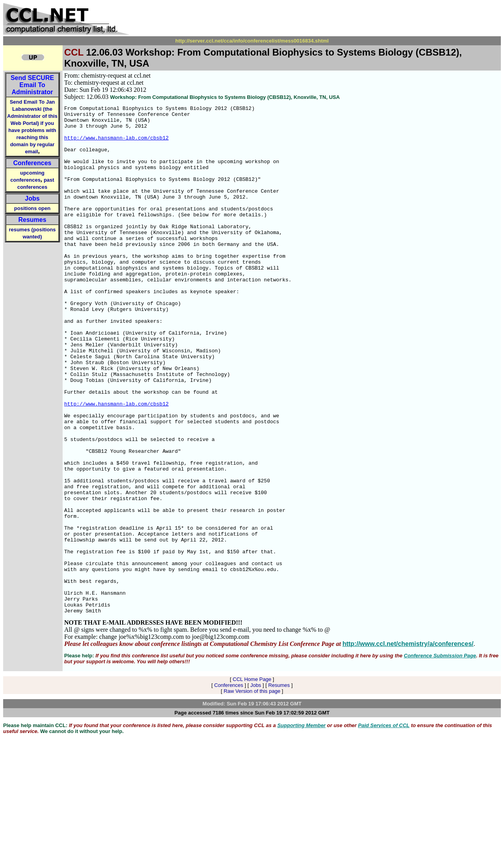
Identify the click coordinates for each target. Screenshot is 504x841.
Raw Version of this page (252, 793)
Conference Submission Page (440, 757)
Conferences (32, 163)
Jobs (32, 198)
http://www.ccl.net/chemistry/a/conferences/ (408, 745)
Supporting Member (301, 827)
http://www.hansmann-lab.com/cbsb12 (116, 145)
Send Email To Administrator (32, 85)
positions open (32, 208)
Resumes (32, 220)
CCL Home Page (252, 781)
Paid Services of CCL (384, 827)
